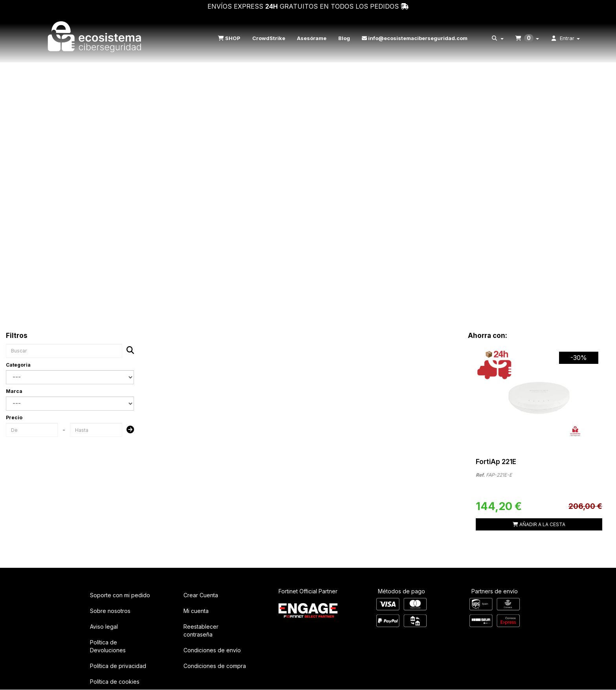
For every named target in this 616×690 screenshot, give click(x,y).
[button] (95, 38)
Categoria (18, 365)
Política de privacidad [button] (118, 666)
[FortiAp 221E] (539, 395)
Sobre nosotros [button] (110, 611)
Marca (14, 391)
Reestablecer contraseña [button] (201, 630)
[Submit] (128, 430)
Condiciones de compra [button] (215, 666)
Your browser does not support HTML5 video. (308, 154)
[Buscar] (128, 351)
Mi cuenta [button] (196, 611)
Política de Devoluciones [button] (108, 646)
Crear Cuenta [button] (201, 595)
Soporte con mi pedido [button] (120, 595)
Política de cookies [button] (115, 682)
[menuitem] (228, 38)
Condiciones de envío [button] (212, 650)
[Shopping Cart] (539, 524)
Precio (14, 417)
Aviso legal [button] (104, 627)
